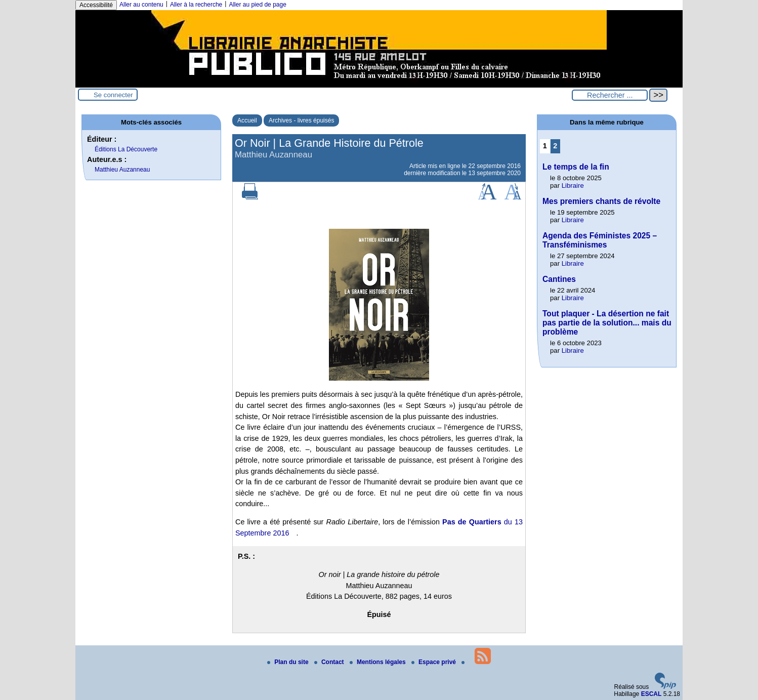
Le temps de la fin (576, 167)
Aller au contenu (141, 5)
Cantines (559, 279)
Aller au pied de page (257, 5)
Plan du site (289, 662)
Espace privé (434, 662)
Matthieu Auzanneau (122, 170)
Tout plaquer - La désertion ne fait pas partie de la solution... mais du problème (607, 323)
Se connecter (113, 95)
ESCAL (651, 694)
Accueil (247, 120)
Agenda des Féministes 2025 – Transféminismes (600, 240)
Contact (330, 662)
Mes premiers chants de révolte (601, 201)
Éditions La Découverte (126, 149)
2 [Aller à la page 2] (555, 146)
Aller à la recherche (196, 5)
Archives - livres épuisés (301, 120)
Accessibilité (96, 5)
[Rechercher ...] (610, 95)
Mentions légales (378, 662)
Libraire (573, 186)
